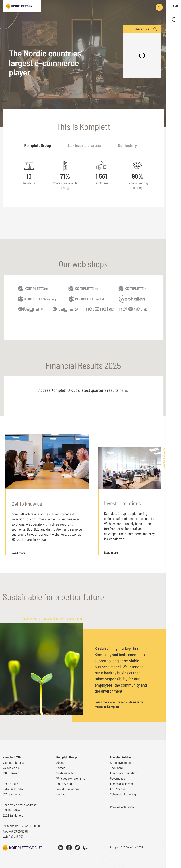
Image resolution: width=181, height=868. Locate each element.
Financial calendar (122, 784)
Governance (117, 778)
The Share (116, 768)
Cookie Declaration (122, 807)
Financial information (123, 773)
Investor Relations (68, 789)
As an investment (121, 762)
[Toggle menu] (175, 9)
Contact (61, 794)
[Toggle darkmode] (159, 7)
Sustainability (65, 773)
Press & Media (65, 784)
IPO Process (117, 789)
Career (61, 768)
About (60, 762)
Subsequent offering (123, 794)
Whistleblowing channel (71, 778)
